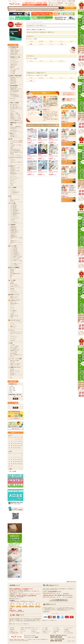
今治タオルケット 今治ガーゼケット (48, 32)
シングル (31, 41)
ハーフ (51, 44)
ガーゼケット (37, 32)
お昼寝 (31, 44)
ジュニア (41, 44)
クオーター (61, 61)
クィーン (61, 41)
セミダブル (41, 41)
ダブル (51, 41)
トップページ (29, 22)
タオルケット (31, 32)
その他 (61, 44)
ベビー (72, 41)
